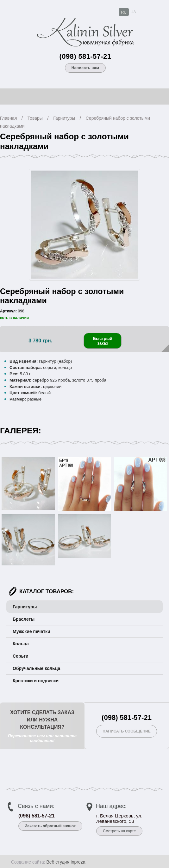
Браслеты (24, 619)
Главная (8, 118)
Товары (35, 118)
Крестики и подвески (36, 681)
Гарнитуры (64, 118)
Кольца (21, 644)
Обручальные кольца (36, 668)
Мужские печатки (31, 631)
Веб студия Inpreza (66, 862)
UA (133, 12)
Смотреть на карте (119, 831)
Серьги (21, 656)
